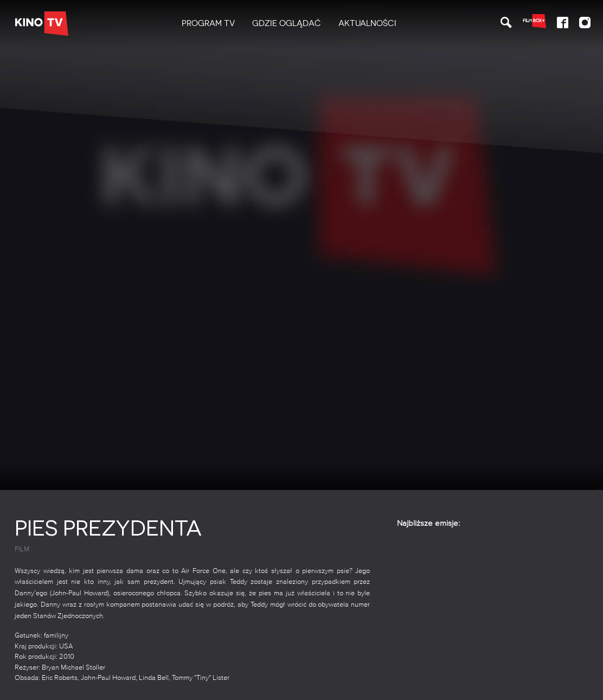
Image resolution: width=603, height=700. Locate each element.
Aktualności (367, 23)
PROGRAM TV (208, 23)
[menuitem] (208, 24)
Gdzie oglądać (287, 23)
